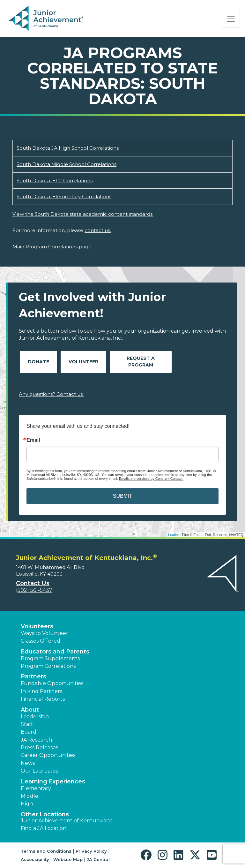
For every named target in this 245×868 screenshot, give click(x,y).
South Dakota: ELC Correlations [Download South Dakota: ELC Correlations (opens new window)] (55, 181)
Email (33, 440)
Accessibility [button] (35, 859)
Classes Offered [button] (41, 641)
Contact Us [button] (33, 583)
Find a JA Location (44, 828)
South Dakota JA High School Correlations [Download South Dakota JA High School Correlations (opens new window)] (68, 148)
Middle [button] (30, 796)
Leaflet (173, 535)
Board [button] (29, 732)
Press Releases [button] (39, 747)
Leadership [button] (35, 717)
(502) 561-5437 (34, 590)
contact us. (98, 230)
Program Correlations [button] (48, 666)
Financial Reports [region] (43, 699)
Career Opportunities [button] (48, 755)
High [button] (27, 804)
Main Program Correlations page (52, 247)
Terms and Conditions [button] (46, 851)
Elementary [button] (36, 788)
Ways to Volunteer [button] (45, 633)
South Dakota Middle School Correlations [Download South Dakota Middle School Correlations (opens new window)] (67, 164)
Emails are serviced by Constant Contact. (151, 479)
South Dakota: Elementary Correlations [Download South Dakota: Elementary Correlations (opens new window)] (64, 196)
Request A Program (141, 362)
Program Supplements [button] (50, 658)
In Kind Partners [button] (41, 691)
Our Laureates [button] (39, 771)
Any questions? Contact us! (51, 394)
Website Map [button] (68, 859)
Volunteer (83, 362)
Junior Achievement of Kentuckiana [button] (67, 821)
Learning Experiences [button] (53, 781)
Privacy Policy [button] (91, 851)
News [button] (28, 763)
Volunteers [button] (37, 626)
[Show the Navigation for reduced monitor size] (231, 19)
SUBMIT (122, 496)
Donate (38, 362)
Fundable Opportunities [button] (52, 683)
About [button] (30, 710)
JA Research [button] (36, 740)
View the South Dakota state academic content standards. (83, 214)
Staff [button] (27, 724)
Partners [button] (33, 676)
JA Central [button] (98, 859)
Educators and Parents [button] (55, 652)
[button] (148, 855)
